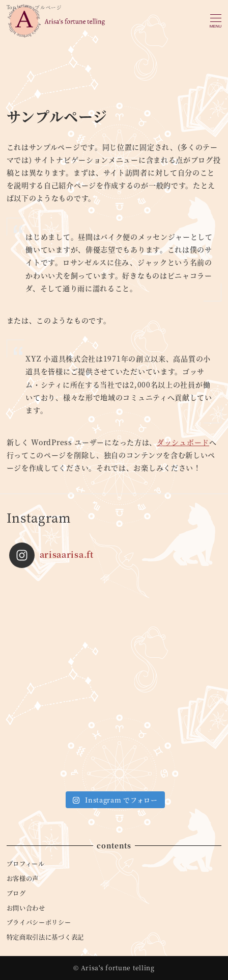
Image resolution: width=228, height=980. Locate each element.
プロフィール (26, 864)
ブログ (16, 893)
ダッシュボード (183, 442)
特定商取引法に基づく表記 (45, 937)
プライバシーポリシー (39, 922)
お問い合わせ (26, 908)
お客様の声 (23, 879)
